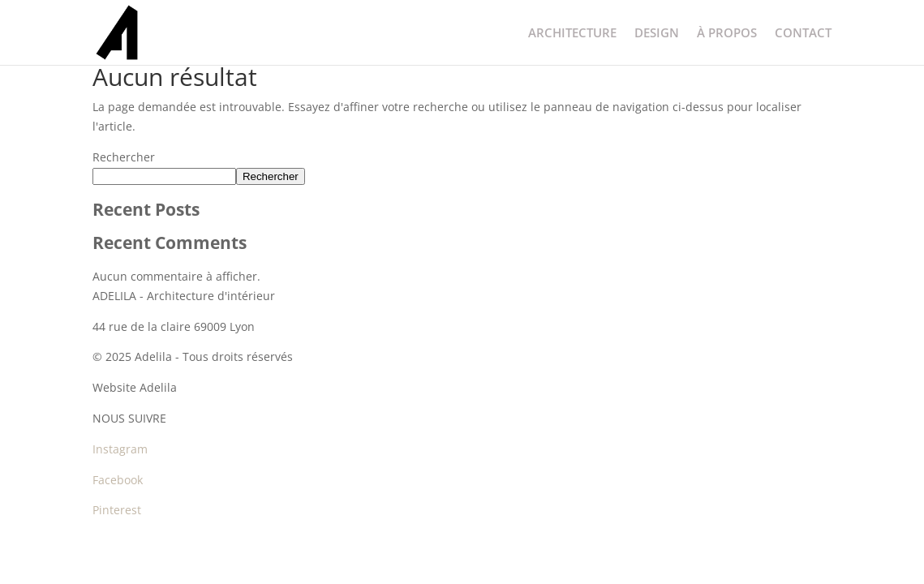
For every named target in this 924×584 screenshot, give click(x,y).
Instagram (120, 449)
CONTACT (803, 34)
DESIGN (657, 34)
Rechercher (124, 157)
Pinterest (117, 510)
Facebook (118, 480)
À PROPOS (727, 34)
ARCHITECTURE (572, 34)
